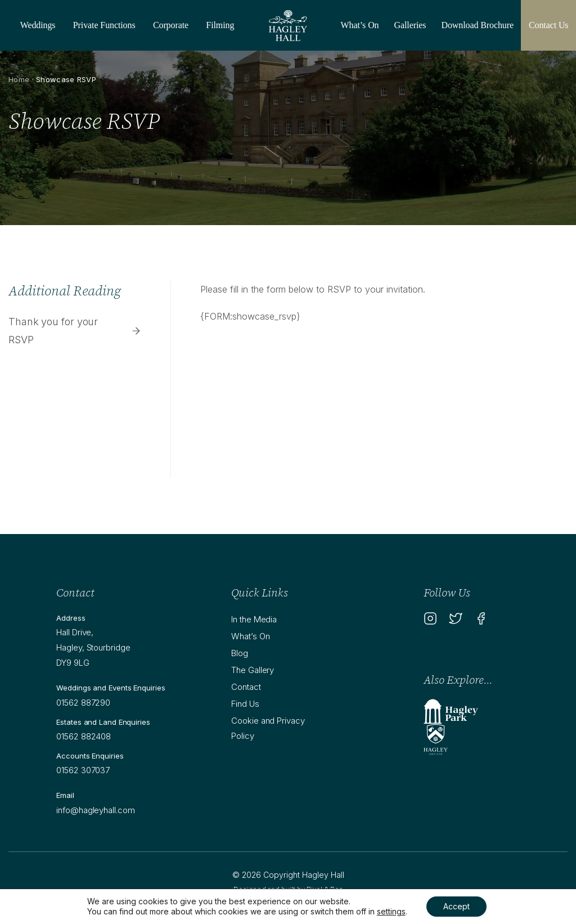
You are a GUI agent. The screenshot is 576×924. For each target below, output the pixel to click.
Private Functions (104, 25)
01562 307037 (83, 770)
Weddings (38, 25)
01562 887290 (83, 703)
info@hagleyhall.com (95, 810)
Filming (220, 25)
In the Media (254, 619)
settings (391, 911)
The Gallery (253, 670)
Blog (240, 653)
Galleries (410, 25)
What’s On (360, 25)
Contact (246, 687)
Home (19, 79)
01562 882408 (84, 736)
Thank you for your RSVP (75, 331)
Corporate (171, 25)
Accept (456, 906)
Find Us (245, 704)
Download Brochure (477, 25)
